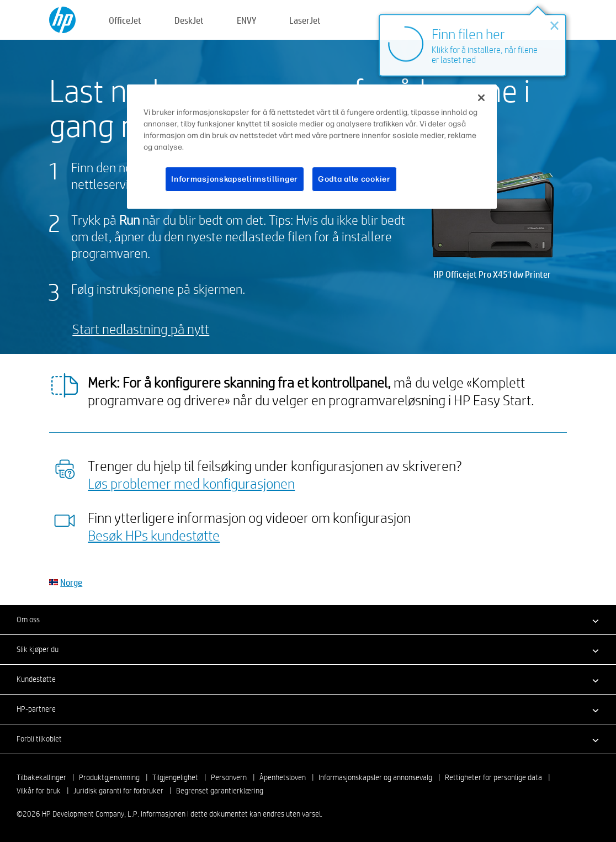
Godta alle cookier (354, 179)
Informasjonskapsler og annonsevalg (375, 777)
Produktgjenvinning (109, 777)
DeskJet (189, 20)
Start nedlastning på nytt (141, 329)
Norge (71, 582)
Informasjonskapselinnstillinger (235, 179)
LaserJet (305, 20)
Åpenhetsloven (283, 777)
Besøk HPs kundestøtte (154, 535)
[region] (312, 147)
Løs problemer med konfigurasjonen (191, 483)
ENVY (246, 20)
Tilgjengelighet (175, 777)
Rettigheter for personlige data (493, 777)
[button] (308, 619)
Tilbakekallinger (41, 777)
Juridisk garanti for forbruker (118, 791)
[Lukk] (481, 98)
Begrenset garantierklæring (220, 791)
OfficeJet (125, 20)
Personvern (229, 777)
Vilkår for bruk (39, 791)
